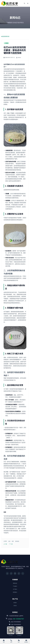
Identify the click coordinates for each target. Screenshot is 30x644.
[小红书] (15, 573)
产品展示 (15, 586)
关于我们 (15, 589)
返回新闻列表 (5, 36)
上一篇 (5, 544)
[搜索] (24, 3)
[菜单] (28, 3)
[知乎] (23, 573)
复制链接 (17, 541)
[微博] (11, 573)
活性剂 (15, 606)
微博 (13, 541)
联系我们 (15, 592)
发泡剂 (15, 603)
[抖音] (7, 573)
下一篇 (11, 544)
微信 (9, 541)
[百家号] (19, 573)
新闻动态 (15, 583)
